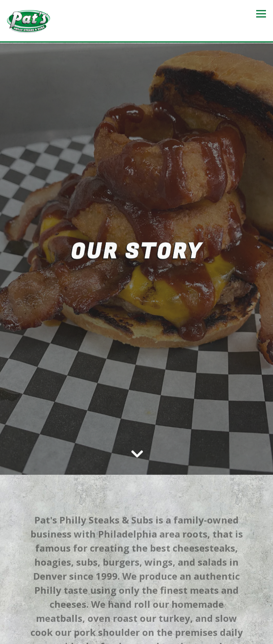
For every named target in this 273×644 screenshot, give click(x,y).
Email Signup (137, 635)
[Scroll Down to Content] (137, 435)
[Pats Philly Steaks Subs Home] (29, 21)
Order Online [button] (137, 618)
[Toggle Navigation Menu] (261, 14)
